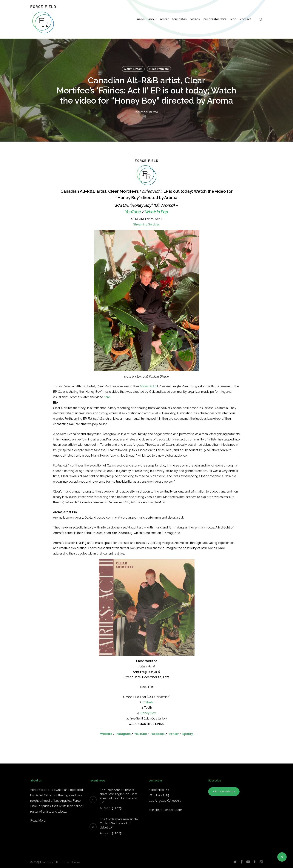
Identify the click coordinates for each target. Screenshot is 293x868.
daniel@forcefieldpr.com (165, 810)
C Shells (148, 702)
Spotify (188, 734)
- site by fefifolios (70, 862)
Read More (38, 821)
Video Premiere (159, 69)
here (107, 397)
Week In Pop (156, 212)
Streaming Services (146, 224)
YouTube (133, 212)
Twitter (174, 734)
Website (106, 734)
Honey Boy (148, 713)
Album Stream (133, 69)
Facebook (158, 734)
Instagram (123, 734)
